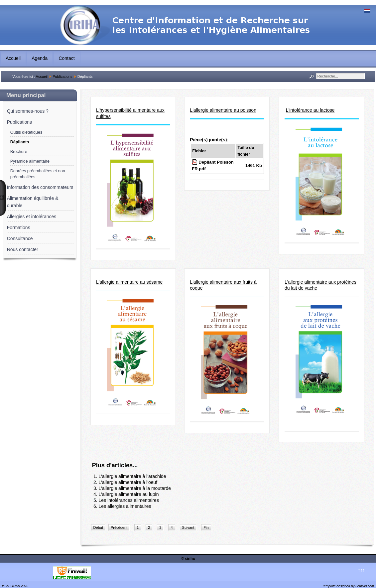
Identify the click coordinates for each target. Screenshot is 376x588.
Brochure (19, 152)
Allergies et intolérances (32, 217)
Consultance (20, 238)
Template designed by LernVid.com (348, 586)
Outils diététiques (26, 132)
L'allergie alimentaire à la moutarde (135, 488)
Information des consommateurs (40, 187)
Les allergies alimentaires (125, 506)
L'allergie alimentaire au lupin (129, 494)
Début (98, 527)
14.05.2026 (82, 577)
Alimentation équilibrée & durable (33, 202)
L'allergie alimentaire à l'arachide (132, 476)
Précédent (119, 527)
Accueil (13, 58)
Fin (206, 527)
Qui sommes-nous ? (28, 111)
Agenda (40, 58)
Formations (19, 227)
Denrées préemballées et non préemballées (38, 174)
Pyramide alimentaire (30, 161)
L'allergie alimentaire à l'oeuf (128, 482)
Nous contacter (23, 249)
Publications (62, 76)
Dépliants (20, 142)
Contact (66, 58)
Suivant (188, 527)
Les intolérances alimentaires (129, 500)
